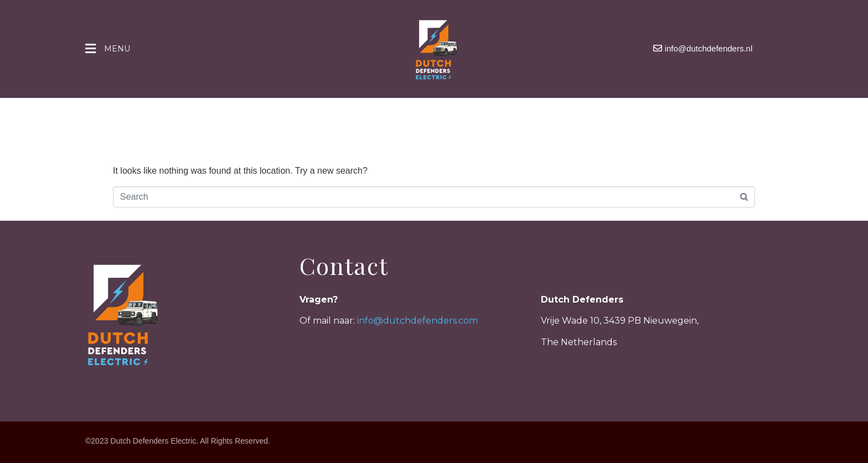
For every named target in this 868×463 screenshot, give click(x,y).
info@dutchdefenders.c (410, 321)
